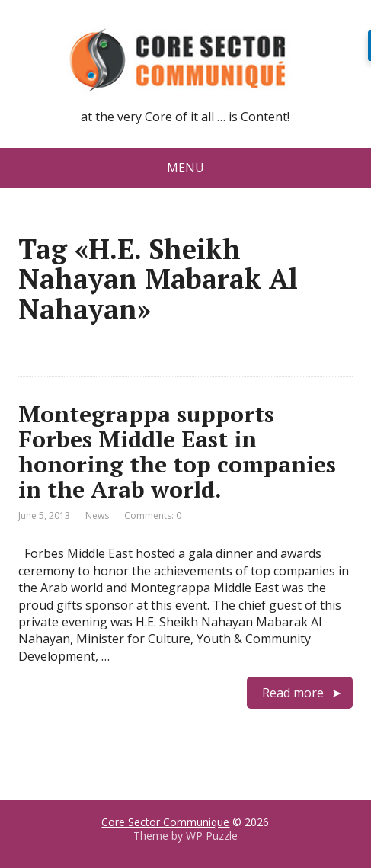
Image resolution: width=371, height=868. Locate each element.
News (97, 516)
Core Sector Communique (165, 822)
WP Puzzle (212, 836)
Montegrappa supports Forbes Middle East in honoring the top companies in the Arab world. (177, 452)
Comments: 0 (153, 516)
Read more (293, 693)
